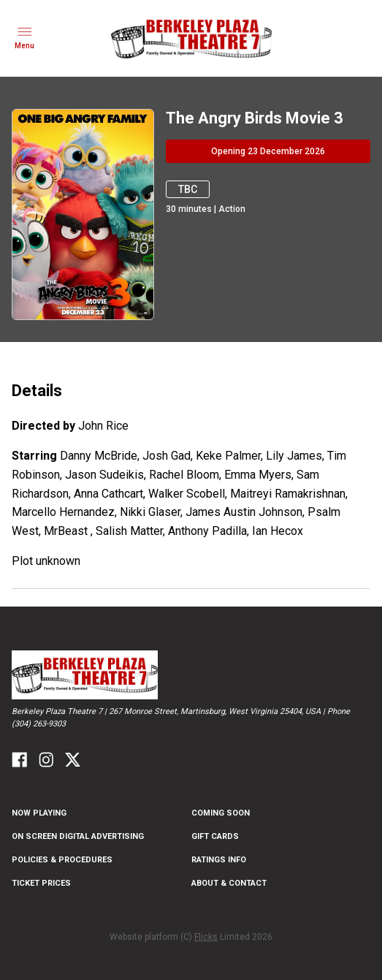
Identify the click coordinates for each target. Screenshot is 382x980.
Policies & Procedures (62, 860)
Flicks (206, 937)
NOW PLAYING (39, 813)
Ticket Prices (41, 883)
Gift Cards (215, 836)
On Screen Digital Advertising (78, 836)
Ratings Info (219, 860)
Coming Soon (221, 813)
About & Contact (229, 883)
